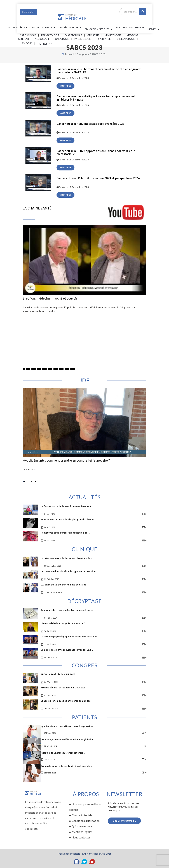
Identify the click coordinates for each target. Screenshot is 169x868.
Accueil (69, 54)
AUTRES (45, 44)
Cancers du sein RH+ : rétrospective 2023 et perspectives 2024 (98, 178)
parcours (122, 27)
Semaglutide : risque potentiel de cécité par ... (67, 610)
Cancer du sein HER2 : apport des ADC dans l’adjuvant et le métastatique (96, 153)
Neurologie (42, 39)
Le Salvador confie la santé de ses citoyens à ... (67, 506)
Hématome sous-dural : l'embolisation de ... (65, 533)
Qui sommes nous (82, 826)
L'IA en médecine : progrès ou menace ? (63, 623)
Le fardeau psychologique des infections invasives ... (70, 636)
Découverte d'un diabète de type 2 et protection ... (69, 571)
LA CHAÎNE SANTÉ (37, 208)
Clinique (34, 27)
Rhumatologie (126, 39)
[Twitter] (84, 862)
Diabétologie (73, 35)
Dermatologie (50, 35)
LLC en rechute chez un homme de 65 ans (63, 585)
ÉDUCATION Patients (99, 29)
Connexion (28, 12)
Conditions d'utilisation (86, 821)
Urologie (26, 43)
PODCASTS (75, 27)
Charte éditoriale (82, 815)
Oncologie (62, 39)
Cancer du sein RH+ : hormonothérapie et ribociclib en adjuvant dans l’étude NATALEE (99, 71)
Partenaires (137, 27)
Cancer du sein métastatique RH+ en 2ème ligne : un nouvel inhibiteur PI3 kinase (96, 98)
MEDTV (154, 29)
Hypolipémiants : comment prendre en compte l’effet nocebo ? (66, 460)
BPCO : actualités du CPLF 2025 (58, 674)
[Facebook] (77, 862)
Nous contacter (81, 837)
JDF (26, 27)
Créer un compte (124, 821)
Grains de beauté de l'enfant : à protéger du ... (66, 766)
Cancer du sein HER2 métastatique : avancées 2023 (90, 124)
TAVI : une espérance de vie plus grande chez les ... (69, 519)
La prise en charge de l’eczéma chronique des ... (67, 558)
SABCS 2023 (98, 54)
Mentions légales (82, 832)
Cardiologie (28, 35)
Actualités (15, 27)
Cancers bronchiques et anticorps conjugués (65, 701)
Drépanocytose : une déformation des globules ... (68, 739)
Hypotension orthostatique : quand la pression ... (68, 726)
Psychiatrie (104, 39)
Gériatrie (93, 35)
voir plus (65, 86)
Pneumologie (83, 39)
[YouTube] (92, 862)
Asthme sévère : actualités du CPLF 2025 (63, 688)
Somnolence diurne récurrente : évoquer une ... (67, 650)
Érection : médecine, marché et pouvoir (50, 298)
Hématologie (113, 35)
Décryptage (48, 27)
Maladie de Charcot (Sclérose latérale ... (63, 753)
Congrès (62, 27)
